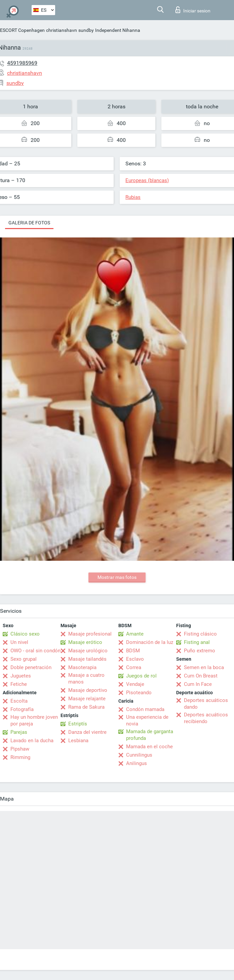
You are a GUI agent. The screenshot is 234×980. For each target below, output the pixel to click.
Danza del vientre (87, 732)
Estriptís (78, 724)
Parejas (19, 732)
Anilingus (136, 763)
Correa (134, 667)
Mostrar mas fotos (117, 577)
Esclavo (135, 659)
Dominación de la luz (150, 642)
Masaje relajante (87, 699)
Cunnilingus (139, 755)
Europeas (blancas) (147, 180)
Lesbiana (78, 741)
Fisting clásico (200, 634)
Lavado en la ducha (32, 741)
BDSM (133, 651)
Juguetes (21, 676)
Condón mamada (145, 709)
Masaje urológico (88, 651)
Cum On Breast (201, 676)
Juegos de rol (141, 676)
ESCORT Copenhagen (22, 30)
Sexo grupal (24, 659)
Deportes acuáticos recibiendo (206, 718)
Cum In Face (198, 684)
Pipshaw (20, 749)
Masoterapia (82, 667)
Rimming (20, 757)
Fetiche (19, 684)
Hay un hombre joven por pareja (34, 720)
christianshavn (62, 30)
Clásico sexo (25, 634)
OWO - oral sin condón (35, 651)
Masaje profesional (90, 634)
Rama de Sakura (86, 707)
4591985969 (22, 63)
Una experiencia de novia (147, 720)
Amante (135, 634)
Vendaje (135, 684)
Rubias (133, 197)
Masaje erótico (85, 642)
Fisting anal (197, 642)
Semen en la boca (204, 667)
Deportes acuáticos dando (206, 704)
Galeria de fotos (29, 223)
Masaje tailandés (87, 659)
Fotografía (22, 709)
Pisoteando (139, 693)
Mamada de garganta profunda (150, 735)
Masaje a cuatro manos (86, 678)
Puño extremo (200, 651)
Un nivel (19, 642)
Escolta (19, 701)
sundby (86, 30)
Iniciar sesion (193, 10)
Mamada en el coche (149, 747)
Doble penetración (31, 667)
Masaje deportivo (88, 690)
